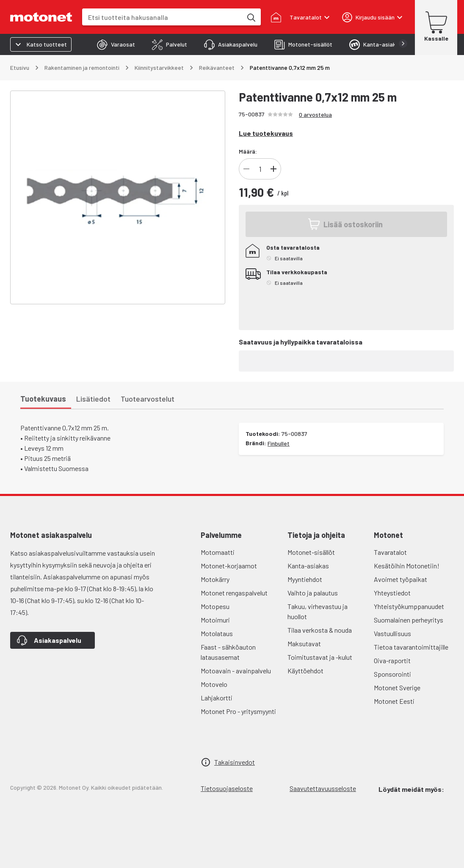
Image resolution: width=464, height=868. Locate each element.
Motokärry (215, 579)
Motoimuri (215, 620)
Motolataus (217, 633)
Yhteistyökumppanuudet (409, 606)
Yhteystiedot (392, 593)
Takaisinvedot (235, 762)
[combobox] (162, 17)
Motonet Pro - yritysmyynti (238, 711)
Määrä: (248, 151)
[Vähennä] (246, 169)
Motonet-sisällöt (311, 552)
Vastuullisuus (392, 633)
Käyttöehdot (305, 671)
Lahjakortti (217, 698)
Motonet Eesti (394, 701)
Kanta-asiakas (308, 566)
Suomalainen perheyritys (409, 620)
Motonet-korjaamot (229, 566)
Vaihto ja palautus (313, 593)
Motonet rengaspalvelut (234, 593)
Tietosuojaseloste (227, 788)
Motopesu (215, 606)
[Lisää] (273, 169)
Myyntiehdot (305, 579)
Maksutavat (304, 643)
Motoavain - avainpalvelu (236, 671)
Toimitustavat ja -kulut (320, 657)
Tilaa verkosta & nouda (320, 630)
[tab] (116, 44)
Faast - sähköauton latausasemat (228, 652)
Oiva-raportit (392, 660)
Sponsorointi (392, 674)
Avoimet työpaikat (400, 579)
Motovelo (214, 684)
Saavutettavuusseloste (323, 788)
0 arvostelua (315, 114)
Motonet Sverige (397, 688)
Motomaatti (218, 552)
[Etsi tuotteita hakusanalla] (251, 17)
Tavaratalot (390, 552)
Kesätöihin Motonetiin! (407, 566)
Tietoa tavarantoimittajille (411, 647)
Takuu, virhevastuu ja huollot (318, 611)
